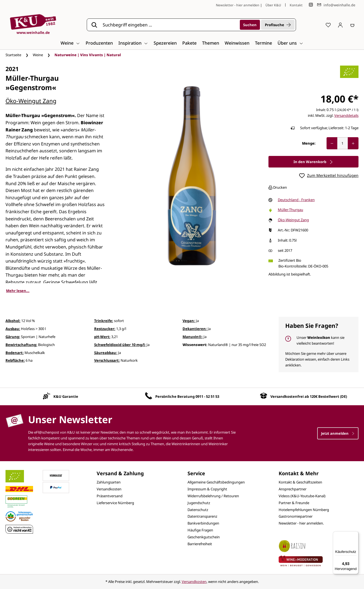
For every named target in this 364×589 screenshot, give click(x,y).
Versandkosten (109, 489)
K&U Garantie (66, 396)
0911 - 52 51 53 (207, 396)
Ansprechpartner (293, 489)
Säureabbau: (106, 353)
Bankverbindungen (203, 523)
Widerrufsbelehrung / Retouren (213, 496)
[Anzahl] (343, 143)
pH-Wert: (102, 337)
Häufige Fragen (200, 530)
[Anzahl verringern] (332, 143)
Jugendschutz (199, 503)
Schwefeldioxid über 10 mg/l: (120, 345)
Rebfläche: (15, 360)
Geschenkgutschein (204, 537)
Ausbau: (13, 329)
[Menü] (355, 535)
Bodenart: (15, 353)
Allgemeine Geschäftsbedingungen (216, 482)
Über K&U (273, 5)
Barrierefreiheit (200, 544)
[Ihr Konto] (340, 25)
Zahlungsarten (109, 482)
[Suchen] (250, 25)
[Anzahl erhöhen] (353, 143)
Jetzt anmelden (338, 433)
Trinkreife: (104, 321)
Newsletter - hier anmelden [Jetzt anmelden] (238, 5)
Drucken (278, 187)
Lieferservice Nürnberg (115, 503)
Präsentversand (110, 496)
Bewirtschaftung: (21, 345)
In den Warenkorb (313, 162)
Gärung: (13, 337)
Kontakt (296, 5)
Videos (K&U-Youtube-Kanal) (302, 496)
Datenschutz (198, 510)
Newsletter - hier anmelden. (301, 523)
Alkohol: (13, 321)
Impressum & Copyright (207, 489)
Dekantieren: (195, 329)
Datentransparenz (202, 516)
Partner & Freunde (294, 503)
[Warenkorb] (352, 25)
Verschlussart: (107, 360)
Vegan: (189, 321)
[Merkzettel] (328, 25)
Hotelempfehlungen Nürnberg (304, 510)
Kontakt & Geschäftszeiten (300, 482)
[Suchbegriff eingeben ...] (169, 25)
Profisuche (278, 25)
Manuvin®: (193, 337)
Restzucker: (105, 329)
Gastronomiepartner (296, 516)
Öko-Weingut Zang (31, 101)
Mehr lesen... (18, 291)
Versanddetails (346, 115)
